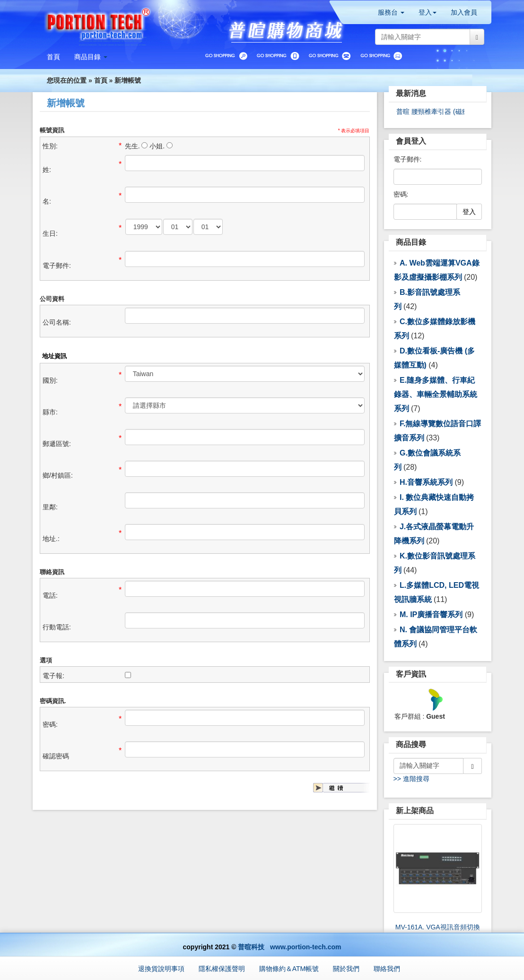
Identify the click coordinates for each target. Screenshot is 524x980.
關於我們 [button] (346, 969)
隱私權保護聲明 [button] (222, 969)
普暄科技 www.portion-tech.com (289, 947)
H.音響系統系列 (426, 482)
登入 (469, 212)
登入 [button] (428, 12)
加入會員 (464, 12)
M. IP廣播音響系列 (431, 615)
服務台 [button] (391, 12)
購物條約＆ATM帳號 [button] (289, 969)
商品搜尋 (411, 744)
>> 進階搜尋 (411, 779)
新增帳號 (128, 80)
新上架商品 (415, 811)
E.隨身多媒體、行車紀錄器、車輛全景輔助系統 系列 (436, 394)
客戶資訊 (411, 674)
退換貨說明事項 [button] (161, 969)
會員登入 (411, 141)
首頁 (101, 80)
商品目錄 (411, 242)
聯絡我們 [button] (387, 969)
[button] (91, 57)
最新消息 (411, 93)
